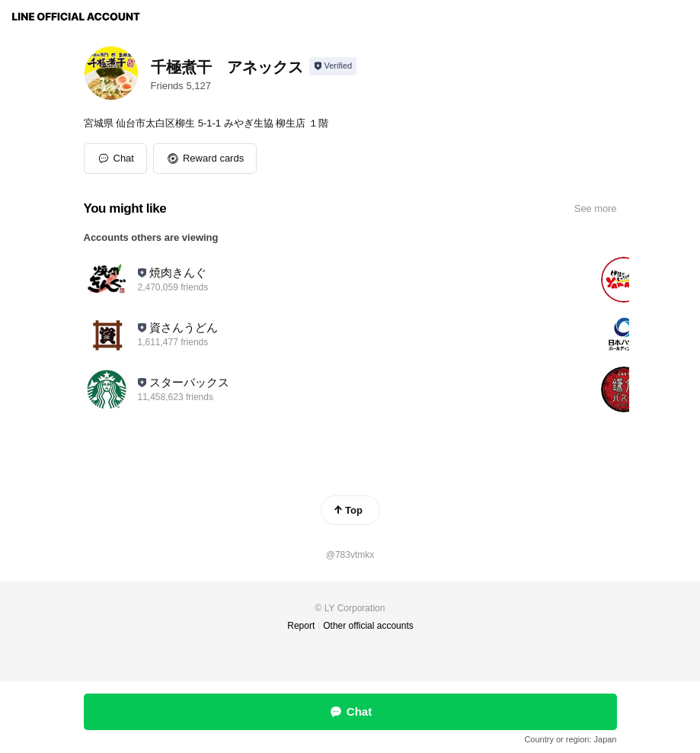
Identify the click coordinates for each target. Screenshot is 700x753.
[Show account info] (333, 66)
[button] (205, 159)
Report (301, 626)
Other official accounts (368, 626)
